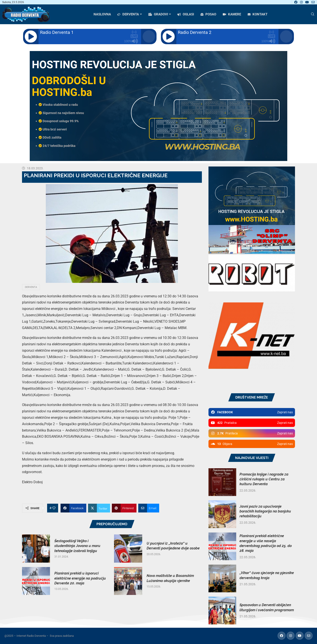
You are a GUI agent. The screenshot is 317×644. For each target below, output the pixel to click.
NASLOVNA (102, 14)
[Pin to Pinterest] (124, 508)
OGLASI (186, 14)
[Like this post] (54, 508)
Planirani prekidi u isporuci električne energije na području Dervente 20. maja (80, 578)
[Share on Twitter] (99, 508)
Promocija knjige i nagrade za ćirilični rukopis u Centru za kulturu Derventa (264, 479)
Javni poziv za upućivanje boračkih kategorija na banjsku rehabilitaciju (265, 511)
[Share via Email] (149, 508)
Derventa (31, 287)
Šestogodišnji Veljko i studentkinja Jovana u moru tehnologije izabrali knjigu (77, 546)
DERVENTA (128, 14)
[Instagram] (301, 2)
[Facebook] (296, 2)
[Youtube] (307, 2)
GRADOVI (158, 14)
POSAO (208, 14)
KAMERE (232, 14)
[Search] (313, 14)
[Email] (313, 2)
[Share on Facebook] (73, 508)
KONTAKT (258, 14)
